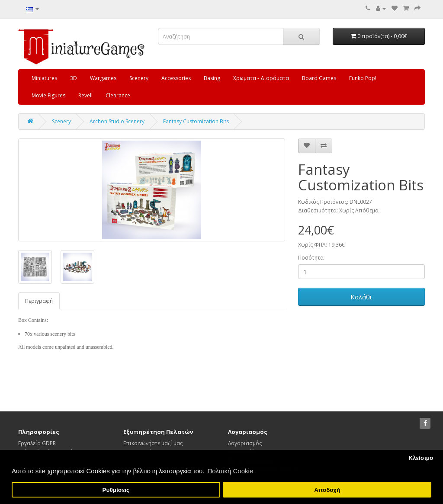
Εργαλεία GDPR (37, 443)
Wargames (103, 78)
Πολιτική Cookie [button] (230, 471)
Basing (212, 78)
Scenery (139, 78)
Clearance (118, 95)
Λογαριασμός (245, 443)
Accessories (176, 78)
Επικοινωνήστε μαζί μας (153, 443)
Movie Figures (48, 95)
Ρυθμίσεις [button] (116, 490)
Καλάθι (361, 297)
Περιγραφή (39, 301)
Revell (85, 95)
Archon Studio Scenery (117, 121)
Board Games (319, 78)
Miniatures (44, 78)
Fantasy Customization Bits (196, 121)
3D (74, 78)
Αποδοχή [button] (327, 490)
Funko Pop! (363, 78)
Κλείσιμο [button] (421, 458)
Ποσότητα (311, 258)
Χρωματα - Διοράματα (261, 78)
